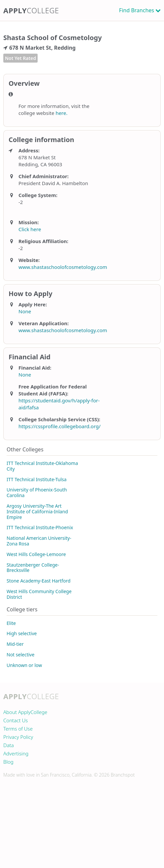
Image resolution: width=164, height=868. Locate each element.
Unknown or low (24, 665)
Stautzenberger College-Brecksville (33, 568)
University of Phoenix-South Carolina (37, 492)
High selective (22, 633)
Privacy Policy (18, 737)
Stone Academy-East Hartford (39, 581)
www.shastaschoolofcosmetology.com (63, 267)
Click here (30, 229)
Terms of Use (18, 729)
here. (61, 113)
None (25, 311)
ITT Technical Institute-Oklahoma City (42, 466)
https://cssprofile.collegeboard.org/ (60, 426)
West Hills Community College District (39, 594)
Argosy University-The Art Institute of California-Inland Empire (37, 511)
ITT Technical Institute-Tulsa (37, 479)
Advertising (16, 753)
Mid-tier (15, 644)
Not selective (20, 655)
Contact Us (16, 720)
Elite (11, 623)
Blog (8, 762)
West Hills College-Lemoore (36, 554)
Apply (31, 10)
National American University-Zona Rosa (39, 541)
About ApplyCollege (25, 712)
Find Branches (137, 10)
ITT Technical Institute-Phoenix (40, 527)
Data (9, 745)
